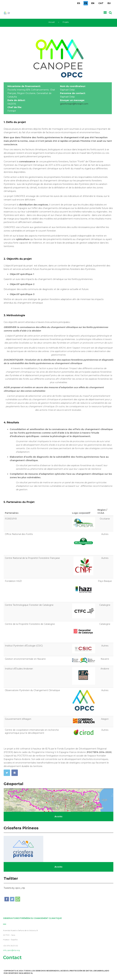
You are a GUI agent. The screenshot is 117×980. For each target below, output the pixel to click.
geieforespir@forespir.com (74, 104)
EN (93, 3)
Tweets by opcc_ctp (14, 888)
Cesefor (12, 973)
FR (86, 3)
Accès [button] (58, 816)
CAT (101, 3)
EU (109, 3)
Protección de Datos (81, 971)
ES (79, 3)
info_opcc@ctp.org (10, 950)
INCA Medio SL (26, 973)
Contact (11, 958)
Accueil (52, 22)
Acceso (64, 971)
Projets (66, 22)
